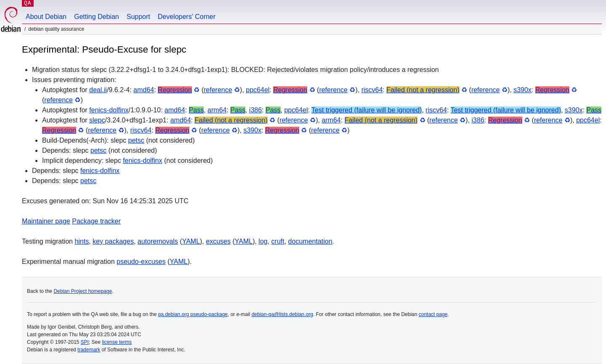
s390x (522, 90)
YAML (191, 241)
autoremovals (158, 241)
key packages (113, 241)
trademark (89, 350)
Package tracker (96, 221)
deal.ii (98, 90)
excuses (218, 241)
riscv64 (372, 90)
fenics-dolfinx (109, 110)
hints (82, 241)
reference (218, 90)
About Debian (46, 17)
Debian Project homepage (83, 291)
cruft (278, 241)
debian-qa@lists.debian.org (282, 314)
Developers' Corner (187, 17)
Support (138, 17)
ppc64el (258, 90)
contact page (433, 314)
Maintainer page (46, 221)
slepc (97, 120)
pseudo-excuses (141, 262)
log (263, 241)
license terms (117, 342)
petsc (136, 140)
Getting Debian (97, 17)
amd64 (144, 90)
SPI (85, 342)
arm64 (217, 110)
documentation (310, 241)
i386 (255, 110)
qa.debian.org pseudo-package (193, 314)
